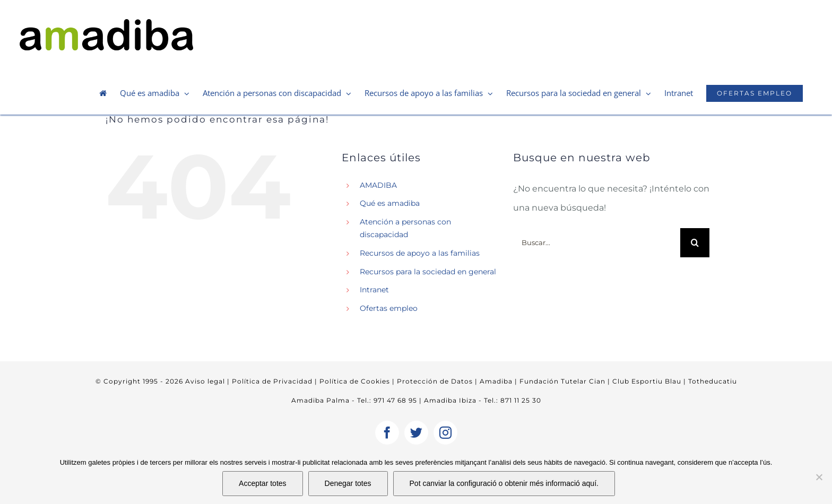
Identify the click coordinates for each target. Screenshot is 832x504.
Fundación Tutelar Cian (562, 381)
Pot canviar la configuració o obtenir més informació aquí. (504, 483)
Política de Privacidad (271, 381)
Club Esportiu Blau (647, 381)
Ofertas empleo (389, 308)
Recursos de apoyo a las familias (420, 253)
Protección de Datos (434, 381)
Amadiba (496, 381)
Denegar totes (348, 483)
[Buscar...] (597, 243)
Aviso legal (205, 381)
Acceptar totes (263, 483)
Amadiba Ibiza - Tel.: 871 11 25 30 (483, 400)
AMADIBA (378, 185)
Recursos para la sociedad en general (428, 272)
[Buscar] (695, 243)
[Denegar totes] (819, 477)
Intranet (374, 290)
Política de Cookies (354, 381)
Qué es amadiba (390, 203)
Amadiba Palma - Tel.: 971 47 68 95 (354, 400)
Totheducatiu (713, 381)
